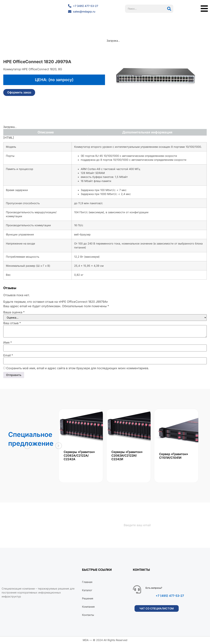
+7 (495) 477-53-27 (170, 596)
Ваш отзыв (12, 323)
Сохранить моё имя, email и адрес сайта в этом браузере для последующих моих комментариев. (78, 368)
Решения (88, 599)
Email (8, 355)
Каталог (87, 591)
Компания (88, 607)
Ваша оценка (14, 312)
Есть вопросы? (154, 588)
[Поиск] (169, 9)
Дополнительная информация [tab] (147, 132)
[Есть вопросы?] (137, 590)
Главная (87, 582)
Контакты (88, 615)
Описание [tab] (46, 132)
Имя (8, 343)
